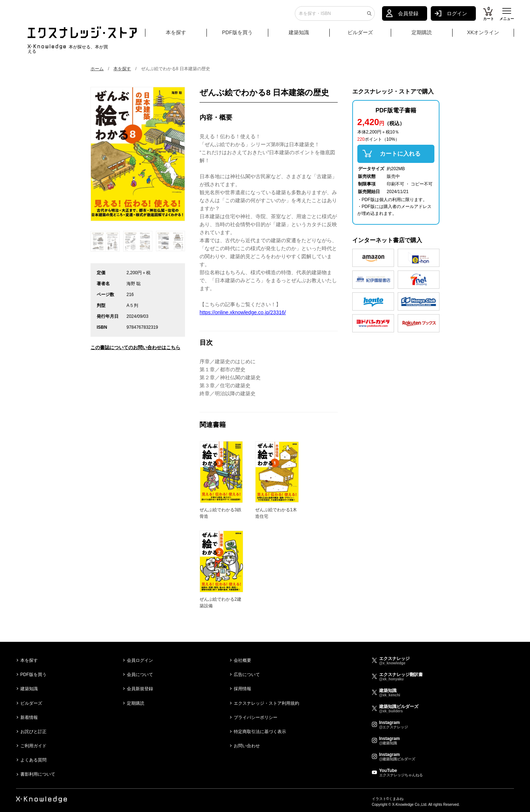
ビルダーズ (360, 35)
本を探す (185, 36)
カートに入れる (400, 154)
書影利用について (38, 774)
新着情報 (29, 717)
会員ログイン (140, 660)
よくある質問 (33, 760)
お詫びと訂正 (33, 732)
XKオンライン (483, 35)
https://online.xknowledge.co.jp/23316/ (243, 312)
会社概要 (242, 660)
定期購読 (422, 35)
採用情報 (242, 689)
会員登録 (408, 16)
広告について (247, 675)
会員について (140, 675)
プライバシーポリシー (256, 717)
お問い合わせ (247, 746)
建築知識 (299, 35)
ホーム (97, 69)
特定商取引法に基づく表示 (260, 732)
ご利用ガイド (33, 746)
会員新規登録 (140, 689)
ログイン (457, 16)
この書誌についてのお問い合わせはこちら (135, 347)
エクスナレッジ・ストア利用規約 (266, 703)
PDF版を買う (237, 35)
